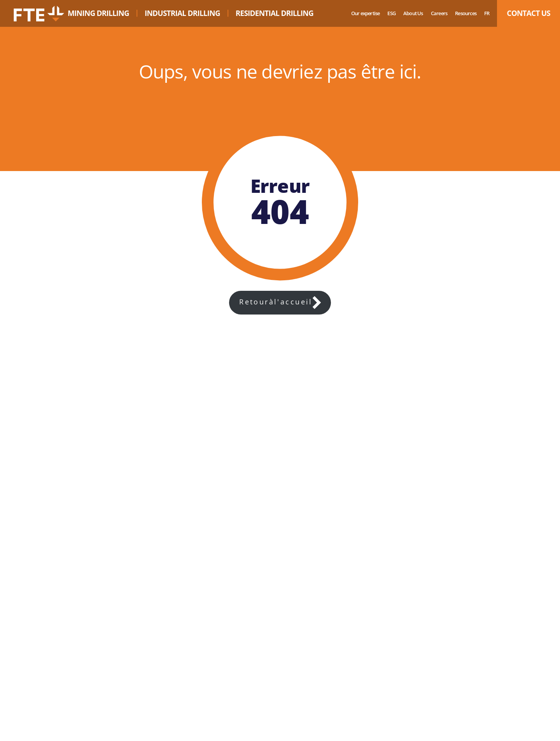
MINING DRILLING (98, 13)
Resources (466, 13)
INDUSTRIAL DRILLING (182, 13)
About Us (413, 13)
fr (487, 13)
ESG (391, 13)
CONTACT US (528, 13)
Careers (439, 13)
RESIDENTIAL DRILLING (275, 13)
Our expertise (366, 13)
